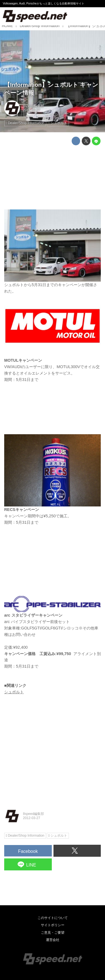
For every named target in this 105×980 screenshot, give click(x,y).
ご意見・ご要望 (53, 933)
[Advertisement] (53, 177)
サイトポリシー (53, 925)
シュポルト (14, 692)
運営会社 (53, 940)
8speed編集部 (33, 106)
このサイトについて (53, 918)
